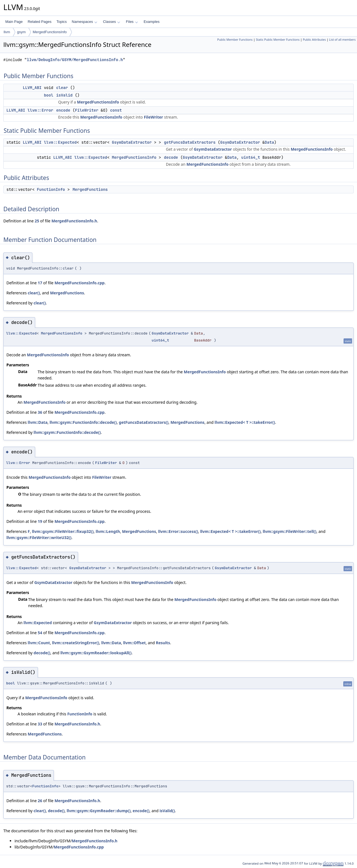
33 (40, 724)
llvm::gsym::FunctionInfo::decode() (83, 422)
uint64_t (251, 157)
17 (40, 283)
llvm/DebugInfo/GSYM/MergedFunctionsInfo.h (75, 60)
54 (40, 633)
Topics (61, 22)
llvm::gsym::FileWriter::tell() (290, 531)
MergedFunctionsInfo (50, 32)
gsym (21, 32)
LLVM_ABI (32, 88)
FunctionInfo (51, 189)
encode (63, 110)
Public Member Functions (235, 40)
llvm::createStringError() (76, 643)
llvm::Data (38, 422)
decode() (42, 653)
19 (40, 521)
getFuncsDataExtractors (190, 142)
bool (49, 95)
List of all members (342, 40)
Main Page (14, 22)
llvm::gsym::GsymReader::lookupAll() (96, 653)
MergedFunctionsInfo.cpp (79, 283)
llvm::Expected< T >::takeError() (245, 422)
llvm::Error (40, 110)
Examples (152, 22)
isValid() (167, 811)
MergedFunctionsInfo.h (74, 221)
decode (171, 157)
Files (132, 22)
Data (269, 142)
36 (40, 412)
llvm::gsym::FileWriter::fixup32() (63, 531)
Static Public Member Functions (278, 40)
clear (62, 88)
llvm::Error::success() (178, 531)
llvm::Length (108, 531)
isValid (64, 95)
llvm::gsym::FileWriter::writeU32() (39, 538)
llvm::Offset (134, 643)
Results (163, 643)
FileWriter (87, 110)
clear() (34, 293)
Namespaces (84, 22)
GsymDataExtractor (132, 142)
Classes (112, 22)
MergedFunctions (90, 189)
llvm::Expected (60, 142)
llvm (7, 32)
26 (40, 801)
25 (37, 221)
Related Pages (39, 22)
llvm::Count (39, 643)
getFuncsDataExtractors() (144, 422)
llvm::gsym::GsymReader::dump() (99, 811)
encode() (141, 811)
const (116, 110)
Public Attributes (314, 40)
